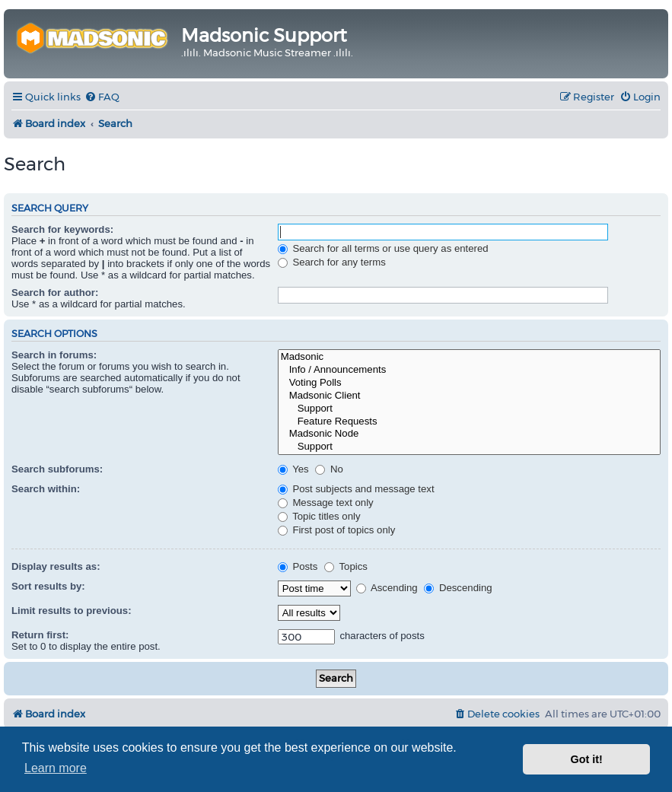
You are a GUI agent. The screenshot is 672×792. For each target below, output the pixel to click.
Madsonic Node (469, 434)
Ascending (387, 588)
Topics (346, 566)
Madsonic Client (469, 396)
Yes (293, 469)
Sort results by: (48, 586)
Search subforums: (57, 469)
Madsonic (469, 357)
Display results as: (56, 566)
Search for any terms (332, 262)
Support (469, 409)
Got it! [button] (587, 759)
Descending (458, 588)
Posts (298, 566)
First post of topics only (337, 530)
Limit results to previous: (72, 611)
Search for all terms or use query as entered (383, 248)
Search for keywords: (62, 229)
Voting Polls (469, 383)
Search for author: (55, 293)
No (329, 469)
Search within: (46, 489)
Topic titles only (319, 516)
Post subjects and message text (356, 489)
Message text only (326, 503)
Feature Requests (469, 422)
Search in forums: (54, 355)
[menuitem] (102, 97)
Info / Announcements (469, 370)
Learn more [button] (56, 768)
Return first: (40, 635)
